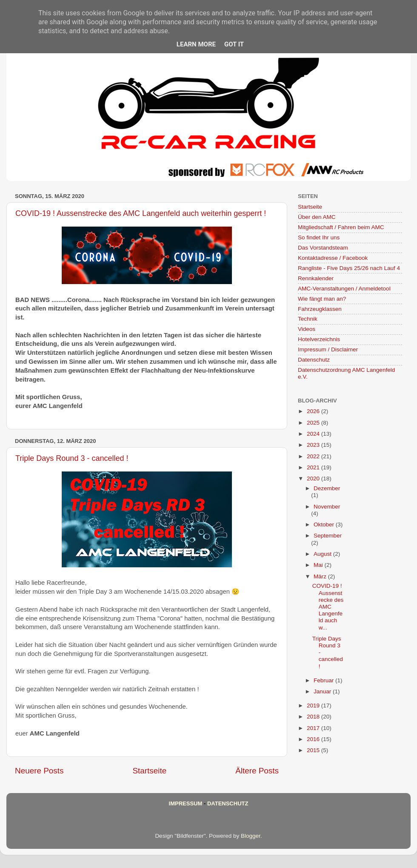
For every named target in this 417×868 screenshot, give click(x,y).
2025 (314, 423)
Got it (234, 44)
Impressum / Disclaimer (328, 349)
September (328, 536)
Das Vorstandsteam (323, 248)
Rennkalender (316, 278)
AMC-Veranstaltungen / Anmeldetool (344, 289)
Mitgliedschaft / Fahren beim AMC (341, 227)
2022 (314, 456)
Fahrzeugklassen (320, 309)
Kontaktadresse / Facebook (333, 258)
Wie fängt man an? (322, 299)
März (321, 576)
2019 (314, 706)
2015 (314, 750)
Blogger (251, 836)
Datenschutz (314, 360)
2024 (314, 434)
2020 (314, 479)
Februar (324, 680)
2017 (314, 728)
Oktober (325, 525)
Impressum (186, 803)
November (327, 507)
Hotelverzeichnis (319, 339)
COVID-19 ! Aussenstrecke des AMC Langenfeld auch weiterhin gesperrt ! (141, 213)
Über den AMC (317, 217)
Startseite (149, 771)
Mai (319, 565)
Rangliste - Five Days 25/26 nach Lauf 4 (349, 268)
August (323, 554)
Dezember (327, 488)
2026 (314, 411)
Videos (307, 329)
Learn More (196, 44)
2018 (314, 717)
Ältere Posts (257, 771)
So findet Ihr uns (319, 237)
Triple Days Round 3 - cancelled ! (72, 458)
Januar (323, 691)
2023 (314, 445)
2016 (314, 739)
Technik (308, 319)
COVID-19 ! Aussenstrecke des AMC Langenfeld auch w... (328, 606)
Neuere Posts (39, 771)
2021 (314, 467)
